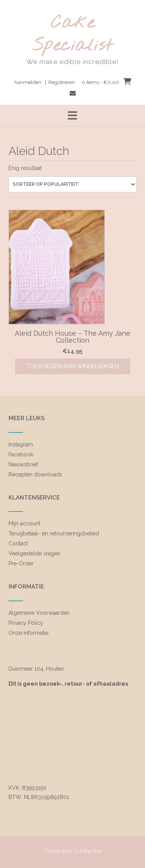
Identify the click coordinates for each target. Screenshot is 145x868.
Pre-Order (21, 564)
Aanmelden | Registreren (44, 82)
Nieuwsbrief (23, 464)
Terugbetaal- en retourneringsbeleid (54, 533)
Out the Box (88, 851)
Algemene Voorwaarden (39, 613)
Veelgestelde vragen (34, 553)
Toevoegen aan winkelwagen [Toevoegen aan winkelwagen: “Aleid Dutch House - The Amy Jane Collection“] (73, 366)
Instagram (21, 444)
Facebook (21, 454)
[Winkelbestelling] (72, 184)
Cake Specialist (73, 34)
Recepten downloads (35, 474)
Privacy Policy (26, 623)
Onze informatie (28, 633)
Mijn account (24, 523)
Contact (18, 543)
